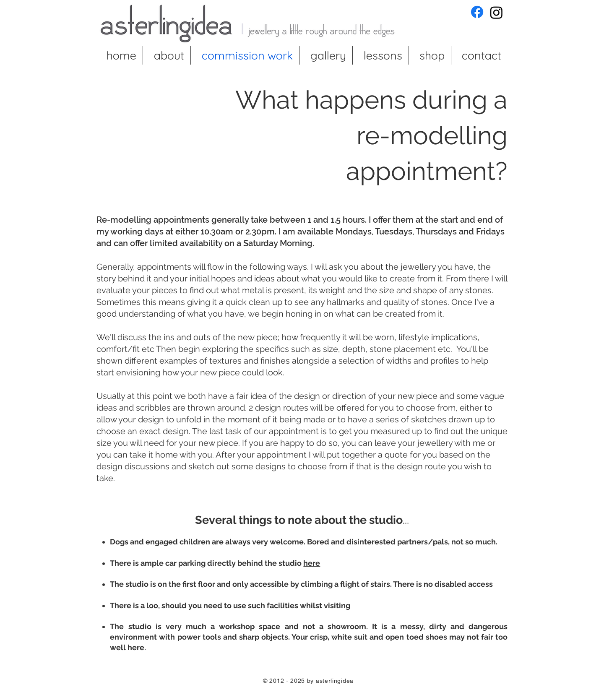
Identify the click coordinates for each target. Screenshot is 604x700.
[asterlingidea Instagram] (496, 12)
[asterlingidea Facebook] (477, 12)
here (312, 563)
